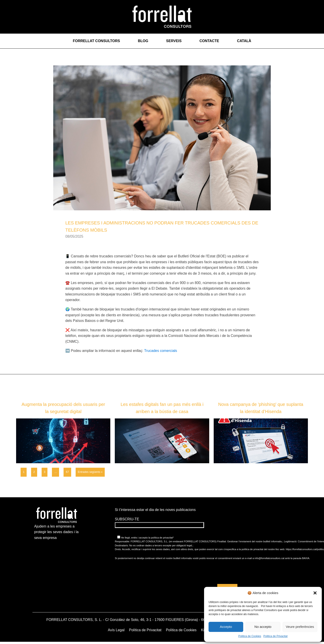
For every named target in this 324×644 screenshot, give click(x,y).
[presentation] (227, 572)
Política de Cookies (181, 630)
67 (67, 472)
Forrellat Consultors (96, 41)
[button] (315, 593)
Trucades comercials (161, 351)
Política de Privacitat (145, 630)
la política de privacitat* (161, 538)
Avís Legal (116, 630)
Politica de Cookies (250, 636)
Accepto (226, 627)
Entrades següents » (90, 472)
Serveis (174, 41)
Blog (143, 41)
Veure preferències (300, 627)
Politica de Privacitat (275, 636)
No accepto (263, 627)
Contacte (209, 41)
